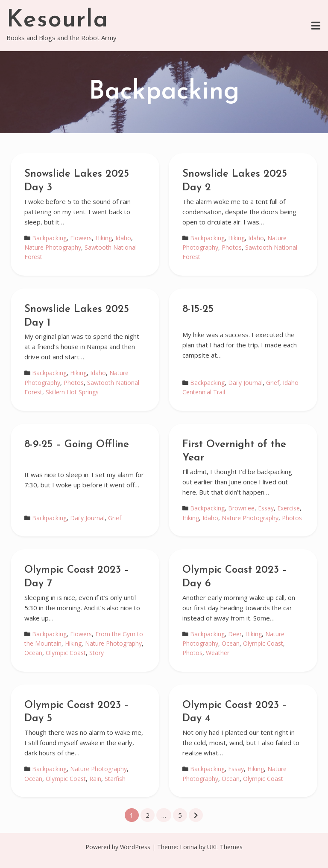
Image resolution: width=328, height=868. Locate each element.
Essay (266, 508)
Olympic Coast (66, 653)
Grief (273, 383)
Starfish (115, 779)
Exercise (288, 508)
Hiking (104, 238)
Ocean (33, 653)
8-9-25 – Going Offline (77, 445)
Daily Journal (245, 383)
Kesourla (57, 20)
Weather (218, 653)
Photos (232, 247)
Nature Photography (53, 247)
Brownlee (241, 508)
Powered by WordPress (118, 847)
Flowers (81, 238)
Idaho (123, 238)
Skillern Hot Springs (72, 392)
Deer (235, 634)
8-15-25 (198, 309)
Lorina (189, 847)
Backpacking (49, 238)
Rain (95, 779)
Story (97, 653)
